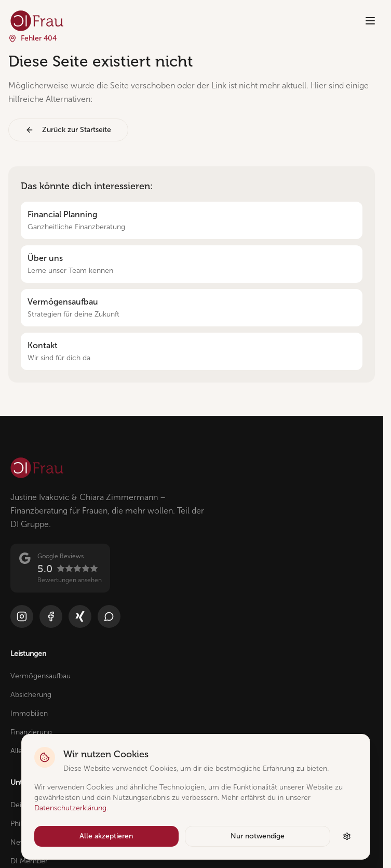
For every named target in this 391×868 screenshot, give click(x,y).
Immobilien (29, 713)
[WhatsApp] (109, 616)
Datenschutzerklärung (70, 808)
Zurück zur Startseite (68, 130)
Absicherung (31, 695)
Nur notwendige (258, 836)
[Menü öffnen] (370, 21)
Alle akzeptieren (106, 836)
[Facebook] (51, 616)
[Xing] (80, 616)
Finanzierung (31, 732)
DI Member (29, 861)
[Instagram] (22, 616)
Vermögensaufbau (41, 676)
